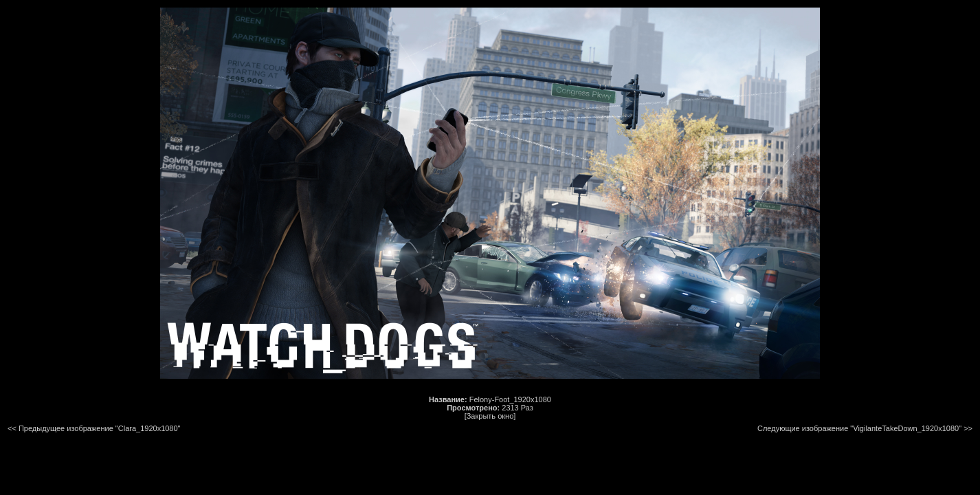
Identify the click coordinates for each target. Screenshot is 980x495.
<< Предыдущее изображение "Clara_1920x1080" (94, 428)
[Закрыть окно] (490, 416)
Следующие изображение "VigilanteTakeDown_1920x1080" (859, 428)
